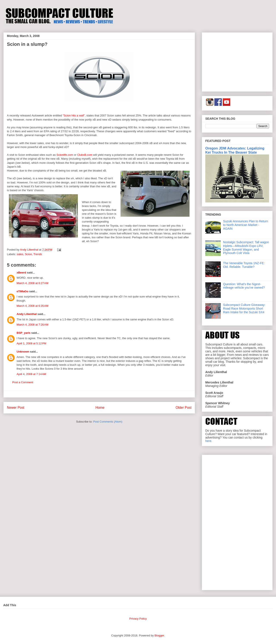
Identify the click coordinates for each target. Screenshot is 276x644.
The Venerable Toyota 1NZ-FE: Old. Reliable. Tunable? (244, 265)
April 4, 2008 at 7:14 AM (31, 374)
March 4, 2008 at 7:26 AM (32, 325)
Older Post (183, 408)
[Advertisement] (237, 61)
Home (100, 408)
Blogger (159, 635)
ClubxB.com (85, 155)
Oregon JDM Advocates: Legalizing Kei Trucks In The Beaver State (235, 150)
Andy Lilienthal (27, 314)
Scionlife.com (65, 155)
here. (209, 441)
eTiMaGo (23, 291)
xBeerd (21, 273)
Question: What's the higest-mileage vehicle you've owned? (244, 286)
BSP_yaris (24, 333)
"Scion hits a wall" (74, 115)
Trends (38, 254)
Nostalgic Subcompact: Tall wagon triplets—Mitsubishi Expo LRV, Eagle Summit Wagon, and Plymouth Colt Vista (246, 248)
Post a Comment (23, 382)
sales (20, 254)
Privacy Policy (138, 619)
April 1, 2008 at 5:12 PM (31, 343)
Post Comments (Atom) (108, 422)
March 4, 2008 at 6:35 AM (32, 306)
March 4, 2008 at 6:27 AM (32, 283)
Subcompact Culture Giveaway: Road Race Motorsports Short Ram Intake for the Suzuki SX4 (244, 308)
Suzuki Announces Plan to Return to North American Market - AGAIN (246, 225)
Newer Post (16, 408)
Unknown (23, 352)
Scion (28, 254)
